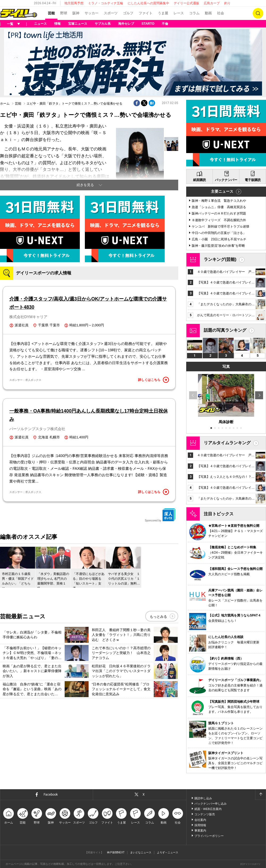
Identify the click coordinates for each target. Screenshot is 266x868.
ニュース (40, 24)
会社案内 (200, 820)
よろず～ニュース (168, 852)
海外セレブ (126, 24)
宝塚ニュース (78, 24)
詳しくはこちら (153, 380)
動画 (208, 13)
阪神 (76, 13)
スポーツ (111, 13)
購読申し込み (203, 798)
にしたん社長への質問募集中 (148, 3)
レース (179, 13)
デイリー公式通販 (186, 3)
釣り (227, 3)
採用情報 (200, 825)
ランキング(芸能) (220, 259)
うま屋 (163, 13)
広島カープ (212, 3)
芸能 (51, 13)
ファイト (146, 13)
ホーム (5, 104)
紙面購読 (199, 180)
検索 (258, 13)
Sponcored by (160, 515)
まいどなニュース (141, 852)
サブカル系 (103, 24)
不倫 (165, 24)
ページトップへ (260, 795)
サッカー (92, 13)
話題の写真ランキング (225, 330)
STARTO (148, 24)
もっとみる (158, 617)
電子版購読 (253, 180)
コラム (194, 13)
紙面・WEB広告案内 (208, 809)
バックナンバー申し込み (211, 804)
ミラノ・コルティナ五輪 (106, 3)
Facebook (51, 795)
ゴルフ (128, 13)
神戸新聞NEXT (116, 852)
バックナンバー (226, 180)
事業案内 (200, 830)
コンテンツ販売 (205, 814)
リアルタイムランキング (227, 443)
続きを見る (85, 185)
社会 (221, 13)
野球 (64, 13)
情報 (57, 24)
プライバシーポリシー (209, 836)
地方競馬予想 (74, 3)
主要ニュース (222, 191)
